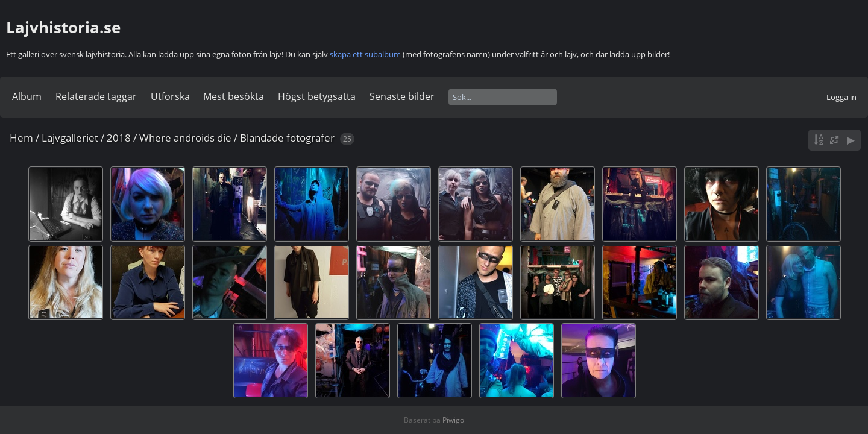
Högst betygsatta (317, 96)
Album (27, 96)
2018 (119, 138)
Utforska (170, 96)
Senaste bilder (402, 96)
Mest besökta (234, 96)
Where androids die (185, 138)
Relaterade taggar (96, 96)
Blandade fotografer (287, 138)
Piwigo (453, 420)
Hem (21, 138)
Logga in (841, 97)
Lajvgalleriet (70, 138)
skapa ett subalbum (365, 54)
